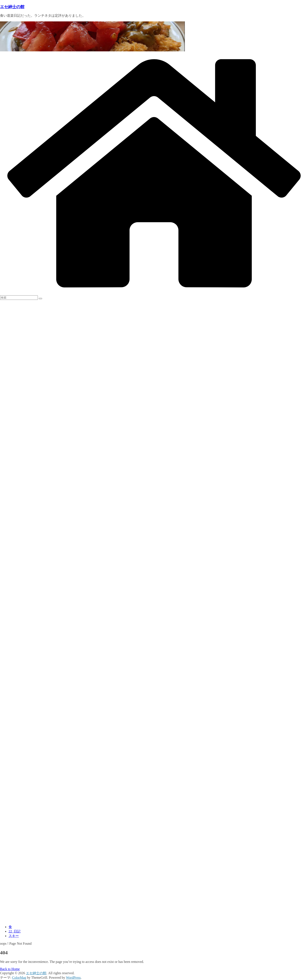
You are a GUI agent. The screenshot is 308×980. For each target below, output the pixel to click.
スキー (14, 936)
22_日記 (15, 931)
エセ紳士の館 (12, 7)
